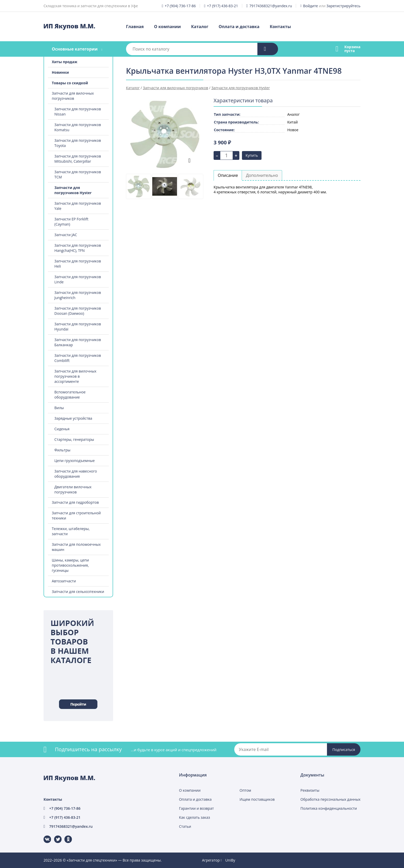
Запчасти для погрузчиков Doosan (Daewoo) (78, 311)
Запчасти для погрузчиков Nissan (78, 111)
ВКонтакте (44, 836)
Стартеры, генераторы (74, 439)
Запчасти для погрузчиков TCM (78, 174)
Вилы (59, 408)
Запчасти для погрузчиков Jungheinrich (78, 295)
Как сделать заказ (195, 817)
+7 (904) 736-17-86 (180, 6)
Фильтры (62, 450)
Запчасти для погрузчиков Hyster (73, 190)
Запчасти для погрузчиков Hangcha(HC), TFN (78, 248)
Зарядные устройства (73, 418)
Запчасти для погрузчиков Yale (78, 206)
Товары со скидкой (70, 83)
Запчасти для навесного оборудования (76, 474)
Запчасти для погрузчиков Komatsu (78, 127)
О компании (167, 27)
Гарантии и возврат (196, 808)
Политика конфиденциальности (329, 808)
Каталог (200, 27)
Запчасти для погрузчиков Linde (78, 279)
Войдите (310, 6)
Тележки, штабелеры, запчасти (71, 531)
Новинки (60, 72)
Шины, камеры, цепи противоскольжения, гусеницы (70, 565)
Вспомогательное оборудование (70, 395)
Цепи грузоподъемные (75, 461)
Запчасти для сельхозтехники (78, 592)
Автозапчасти (64, 581)
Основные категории (75, 49)
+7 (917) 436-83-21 (222, 6)
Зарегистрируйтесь (343, 6)
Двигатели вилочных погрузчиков (73, 489)
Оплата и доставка (239, 27)
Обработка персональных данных (330, 799)
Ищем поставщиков (257, 799)
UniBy (230, 860)
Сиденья (62, 429)
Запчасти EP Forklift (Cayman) (71, 222)
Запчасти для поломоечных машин (76, 547)
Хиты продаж (65, 62)
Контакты (280, 27)
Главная (135, 27)
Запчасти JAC (66, 235)
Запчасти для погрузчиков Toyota (78, 143)
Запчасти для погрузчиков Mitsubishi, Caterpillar (78, 159)
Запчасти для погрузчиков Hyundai (78, 326)
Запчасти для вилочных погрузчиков (73, 96)
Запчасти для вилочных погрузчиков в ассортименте (75, 376)
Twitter (54, 836)
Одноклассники (65, 836)
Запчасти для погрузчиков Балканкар (78, 342)
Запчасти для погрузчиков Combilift (78, 358)
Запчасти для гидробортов (75, 502)
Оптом (245, 790)
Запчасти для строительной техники (76, 515)
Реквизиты (310, 790)
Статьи (185, 826)
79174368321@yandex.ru (271, 6)
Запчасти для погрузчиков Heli (78, 264)
